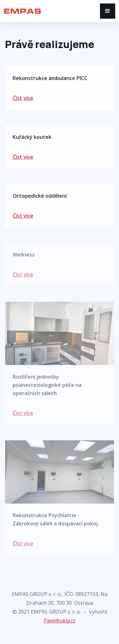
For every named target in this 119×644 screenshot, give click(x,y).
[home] (52, 11)
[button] (108, 11)
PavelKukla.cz (60, 621)
